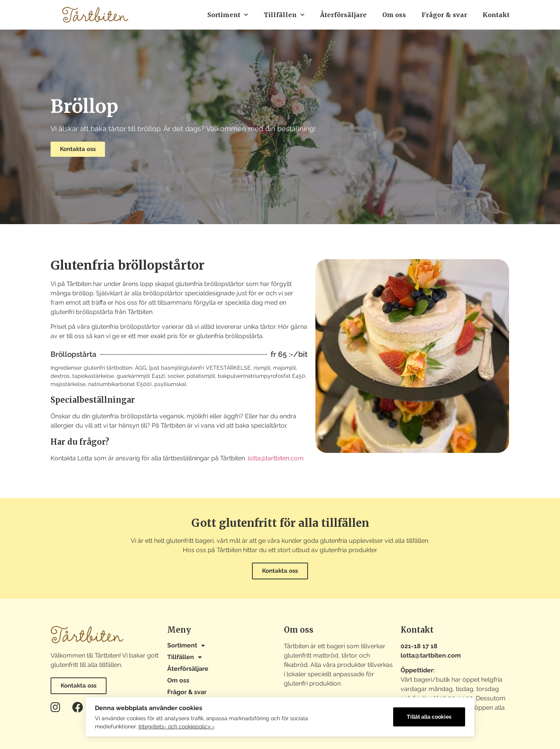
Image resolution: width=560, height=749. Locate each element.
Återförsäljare (343, 15)
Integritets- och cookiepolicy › (176, 726)
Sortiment (228, 15)
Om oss (394, 15)
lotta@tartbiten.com (276, 458)
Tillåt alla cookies (429, 717)
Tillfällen (284, 15)
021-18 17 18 (419, 646)
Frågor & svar (444, 15)
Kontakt (496, 15)
